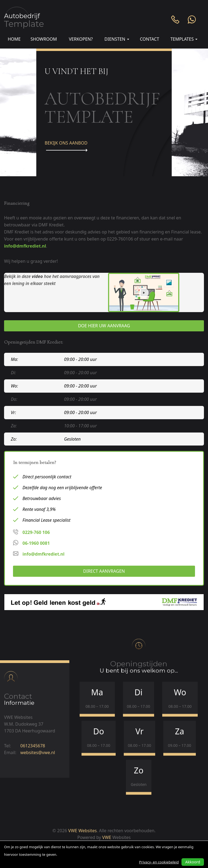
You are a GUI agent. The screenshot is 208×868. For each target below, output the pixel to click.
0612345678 (33, 741)
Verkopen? (81, 39)
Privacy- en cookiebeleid (159, 862)
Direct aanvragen (104, 571)
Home (14, 39)
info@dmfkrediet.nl (25, 246)
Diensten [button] (117, 39)
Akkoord (193, 862)
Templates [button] (184, 39)
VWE (107, 837)
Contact (149, 39)
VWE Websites (82, 831)
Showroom (44, 39)
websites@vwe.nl (38, 748)
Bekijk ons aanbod (66, 145)
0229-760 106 (36, 532)
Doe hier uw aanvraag (104, 326)
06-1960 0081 (36, 543)
